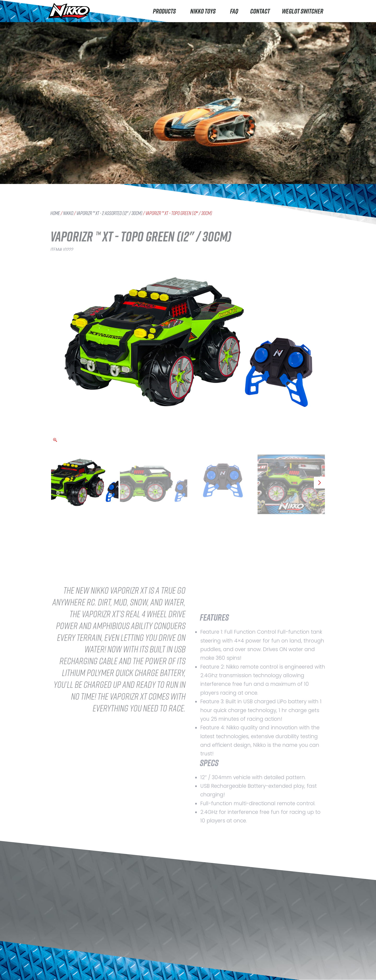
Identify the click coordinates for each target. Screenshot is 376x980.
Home (55, 213)
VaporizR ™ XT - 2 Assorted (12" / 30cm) (109, 213)
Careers (112, 972)
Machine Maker (66, 973)
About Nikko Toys (120, 963)
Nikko (68, 213)
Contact (260, 11)
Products (166, 11)
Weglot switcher (303, 11)
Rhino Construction (70, 963)
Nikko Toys (204, 11)
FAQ (234, 11)
